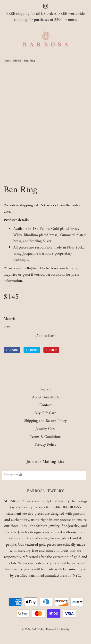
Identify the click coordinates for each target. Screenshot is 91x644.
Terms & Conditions (45, 437)
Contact (46, 405)
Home (7, 61)
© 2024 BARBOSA (33, 630)
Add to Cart (46, 336)
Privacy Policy (45, 445)
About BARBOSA (45, 398)
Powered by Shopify (58, 630)
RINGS (17, 61)
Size (7, 327)
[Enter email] (44, 475)
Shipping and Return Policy (45, 421)
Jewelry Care (45, 429)
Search (46, 390)
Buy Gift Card (45, 413)
